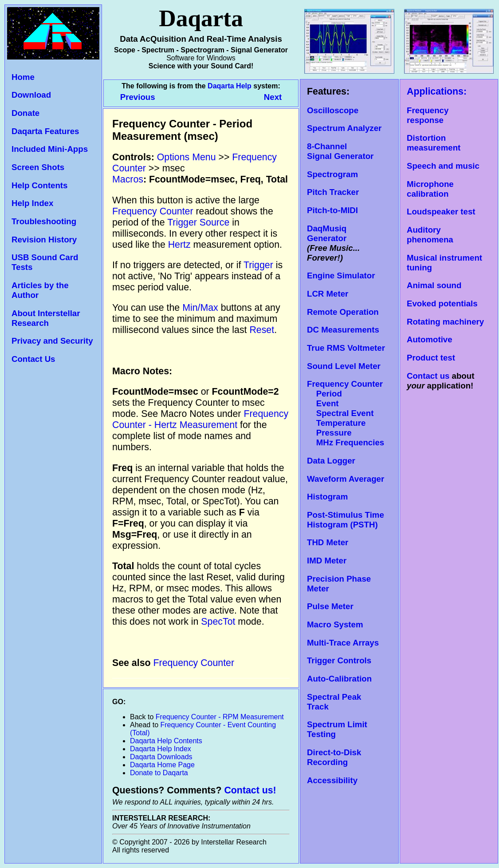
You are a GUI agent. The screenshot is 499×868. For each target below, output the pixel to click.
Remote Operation (343, 312)
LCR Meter (328, 294)
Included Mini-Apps (50, 149)
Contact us (428, 376)
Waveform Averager (346, 479)
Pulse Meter (330, 606)
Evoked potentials (442, 303)
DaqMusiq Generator (327, 233)
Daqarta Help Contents (166, 741)
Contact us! (250, 790)
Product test (431, 358)
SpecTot (218, 622)
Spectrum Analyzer (344, 128)
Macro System (335, 624)
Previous (139, 97)
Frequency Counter (153, 211)
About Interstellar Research (46, 318)
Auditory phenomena (430, 235)
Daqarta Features (45, 131)
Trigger (258, 265)
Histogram (327, 497)
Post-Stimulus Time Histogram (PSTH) (346, 520)
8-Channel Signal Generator (340, 151)
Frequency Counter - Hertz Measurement (200, 419)
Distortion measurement (434, 143)
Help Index (32, 203)
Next (273, 97)
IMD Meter (327, 561)
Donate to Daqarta (159, 773)
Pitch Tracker (333, 192)
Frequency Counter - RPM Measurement (220, 717)
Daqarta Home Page (162, 765)
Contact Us (33, 359)
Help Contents (39, 185)
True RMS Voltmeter (346, 348)
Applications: (437, 91)
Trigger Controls (339, 660)
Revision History (44, 240)
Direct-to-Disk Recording (334, 757)
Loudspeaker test (441, 212)
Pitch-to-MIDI (332, 210)
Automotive (430, 339)
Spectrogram (332, 174)
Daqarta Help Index (161, 749)
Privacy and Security (52, 341)
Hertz (179, 245)
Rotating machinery (445, 322)
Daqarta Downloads (161, 757)
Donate (26, 113)
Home (23, 77)
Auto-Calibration (339, 679)
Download (31, 95)
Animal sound (434, 285)
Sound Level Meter (344, 366)
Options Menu (187, 157)
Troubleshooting (44, 221)
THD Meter (328, 542)
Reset (262, 330)
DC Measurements (343, 330)
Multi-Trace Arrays (343, 643)
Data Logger (331, 461)
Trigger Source (198, 222)
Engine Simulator (341, 275)
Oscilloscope (333, 110)
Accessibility (332, 780)
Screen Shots (38, 167)
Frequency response (428, 115)
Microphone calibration (430, 189)
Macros (128, 179)
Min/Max (200, 308)
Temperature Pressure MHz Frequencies (346, 433)
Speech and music (443, 166)
